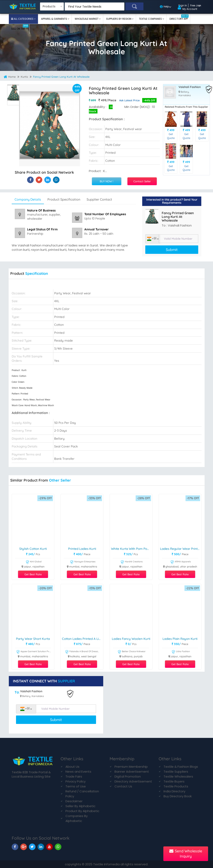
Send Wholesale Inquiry (186, 854)
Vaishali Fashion (190, 87)
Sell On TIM (20, 27)
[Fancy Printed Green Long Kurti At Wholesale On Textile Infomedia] (30, 180)
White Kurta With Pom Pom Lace (132, 549)
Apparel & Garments (54, 19)
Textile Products (176, 786)
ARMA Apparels (181, 562)
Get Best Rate (33, 574)
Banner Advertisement (132, 771)
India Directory (174, 791)
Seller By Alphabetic (80, 806)
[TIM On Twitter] (32, 847)
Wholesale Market (87, 19)
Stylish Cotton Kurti (33, 549)
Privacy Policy (76, 781)
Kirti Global (34, 562)
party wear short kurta (33, 639)
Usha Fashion (181, 652)
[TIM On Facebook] (15, 847)
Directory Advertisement (133, 781)
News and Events (78, 771)
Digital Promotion (128, 776)
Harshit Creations (132, 562)
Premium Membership (131, 767)
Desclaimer (74, 801)
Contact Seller (142, 181)
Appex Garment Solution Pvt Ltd (34, 652)
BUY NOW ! (106, 181)
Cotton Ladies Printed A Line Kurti (83, 639)
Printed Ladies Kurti (82, 549)
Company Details (28, 199)
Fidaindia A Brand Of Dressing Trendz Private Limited (83, 652)
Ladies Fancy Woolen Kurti (131, 639)
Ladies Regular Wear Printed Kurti (181, 549)
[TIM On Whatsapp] (58, 847)
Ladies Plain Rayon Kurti (180, 639)
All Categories (24, 19)
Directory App (179, 17)
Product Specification (64, 199)
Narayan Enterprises (83, 562)
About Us (72, 767)
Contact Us (123, 786)
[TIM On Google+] (24, 847)
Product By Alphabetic (82, 811)
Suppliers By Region (119, 19)
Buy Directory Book (178, 796)
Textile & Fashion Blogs (181, 767)
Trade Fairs (74, 776)
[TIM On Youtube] (49, 847)
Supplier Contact (99, 199)
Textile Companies (151, 19)
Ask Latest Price (129, 100)
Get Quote (171, 136)
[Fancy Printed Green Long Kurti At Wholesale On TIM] (48, 180)
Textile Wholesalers (178, 776)
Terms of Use (76, 786)
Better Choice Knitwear (132, 652)
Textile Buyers (174, 781)
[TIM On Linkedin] (41, 847)
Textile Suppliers (176, 771)
